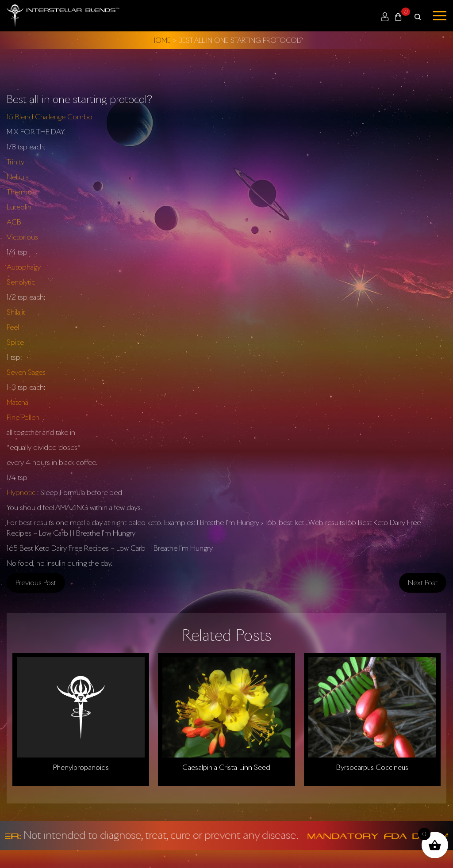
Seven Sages (26, 372)
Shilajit (16, 312)
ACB (14, 222)
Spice (15, 342)
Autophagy (24, 267)
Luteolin (19, 207)
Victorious (22, 237)
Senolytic (21, 282)
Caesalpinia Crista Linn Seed (226, 767)
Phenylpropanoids (81, 767)
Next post (423, 582)
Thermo (19, 192)
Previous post (36, 582)
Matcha (17, 402)
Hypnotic (21, 492)
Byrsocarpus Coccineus (372, 767)
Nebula (18, 177)
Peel (13, 327)
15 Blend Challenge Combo (50, 117)
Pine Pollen (23, 417)
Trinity (15, 162)
